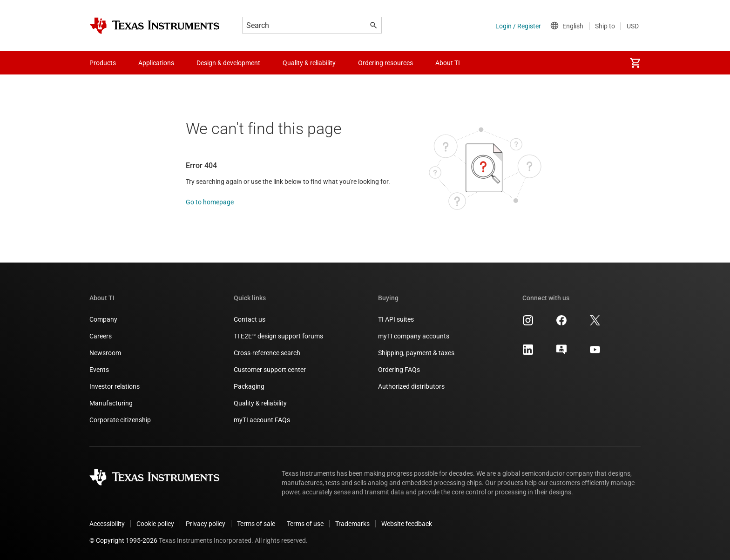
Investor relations (115, 386)
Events (99, 370)
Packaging (249, 386)
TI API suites (396, 319)
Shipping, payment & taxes (416, 353)
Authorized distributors (411, 386)
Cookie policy (155, 524)
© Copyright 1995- (123, 540)
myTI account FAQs (262, 420)
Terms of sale (256, 524)
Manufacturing (111, 403)
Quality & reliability (260, 403)
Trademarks (352, 524)
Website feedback (407, 524)
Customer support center (270, 370)
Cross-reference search (267, 353)
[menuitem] (635, 63)
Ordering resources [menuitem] (385, 63)
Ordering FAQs (399, 370)
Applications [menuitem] (156, 63)
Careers (101, 336)
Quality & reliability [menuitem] (309, 63)
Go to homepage (210, 202)
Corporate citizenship (120, 420)
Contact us (250, 319)
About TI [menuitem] (448, 63)
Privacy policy (206, 524)
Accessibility (107, 524)
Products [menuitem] (103, 63)
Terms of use (305, 524)
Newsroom (105, 353)
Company (103, 319)
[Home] (155, 26)
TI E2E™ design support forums (278, 336)
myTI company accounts (414, 336)
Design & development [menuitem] (228, 63)
